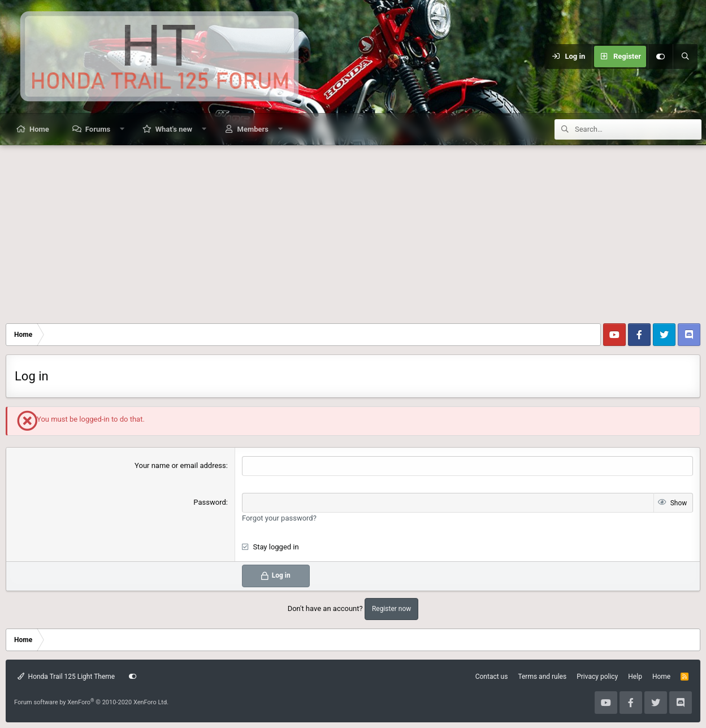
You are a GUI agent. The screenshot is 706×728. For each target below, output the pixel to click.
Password (209, 502)
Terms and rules (542, 677)
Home (39, 129)
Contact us (492, 677)
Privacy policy (597, 677)
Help (635, 677)
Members (253, 129)
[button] (122, 129)
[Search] (685, 57)
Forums (98, 129)
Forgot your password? (279, 518)
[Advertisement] (353, 230)
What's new (174, 129)
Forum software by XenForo (91, 702)
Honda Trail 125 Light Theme (66, 677)
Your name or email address (180, 465)
